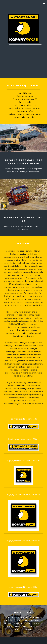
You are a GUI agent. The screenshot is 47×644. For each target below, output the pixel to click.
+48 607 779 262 (32, 623)
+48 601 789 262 (23, 68)
